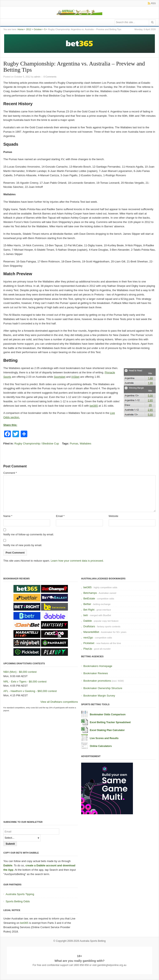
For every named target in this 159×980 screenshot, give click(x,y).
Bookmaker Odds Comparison (108, 714)
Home (21, 29)
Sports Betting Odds (18, 901)
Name (8, 516)
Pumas (74, 444)
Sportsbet (60, 377)
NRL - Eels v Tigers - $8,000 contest (25, 682)
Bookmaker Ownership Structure (103, 688)
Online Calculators (101, 746)
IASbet (75, 377)
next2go (88, 638)
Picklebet (89, 643)
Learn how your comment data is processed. (77, 561)
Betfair (87, 604)
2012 (29, 29)
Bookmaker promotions (97, 681)
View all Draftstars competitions (59, 702)
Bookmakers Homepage (98, 666)
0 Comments (50, 77)
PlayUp (88, 649)
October (38, 29)
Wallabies (86, 444)
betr (86, 615)
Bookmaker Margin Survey (99, 696)
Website (114, 516)
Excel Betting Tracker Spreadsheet (110, 722)
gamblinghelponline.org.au (112, 965)
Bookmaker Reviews (96, 673)
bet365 (94, 406)
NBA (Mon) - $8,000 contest (20, 672)
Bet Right (89, 610)
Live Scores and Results (104, 738)
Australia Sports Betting (93, 941)
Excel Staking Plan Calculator (107, 730)
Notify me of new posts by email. (23, 545)
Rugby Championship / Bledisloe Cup (37, 444)
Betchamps (90, 593)
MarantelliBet (91, 632)
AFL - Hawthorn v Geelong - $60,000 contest (30, 691)
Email (60, 516)
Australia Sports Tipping (20, 894)
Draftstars (89, 626)
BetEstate (89, 598)
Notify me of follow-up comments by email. (29, 534)
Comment (10, 473)
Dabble (88, 621)
